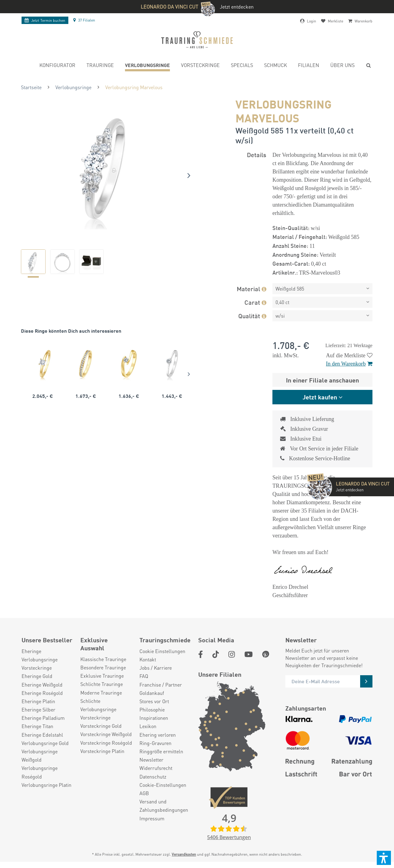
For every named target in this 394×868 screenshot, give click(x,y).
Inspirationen (154, 718)
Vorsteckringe (37, 668)
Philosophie (152, 709)
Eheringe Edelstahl (42, 735)
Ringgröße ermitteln (161, 751)
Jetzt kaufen (320, 397)
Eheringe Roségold (42, 693)
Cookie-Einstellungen (163, 785)
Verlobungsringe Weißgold (40, 755)
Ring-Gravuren (155, 743)
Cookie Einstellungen (162, 651)
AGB (144, 793)
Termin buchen (45, 20)
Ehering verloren (158, 735)
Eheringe (31, 651)
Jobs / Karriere (156, 668)
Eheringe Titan (37, 726)
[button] (384, 858)
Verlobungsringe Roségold (40, 772)
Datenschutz (153, 777)
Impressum (152, 818)
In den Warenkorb (349, 364)
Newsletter (151, 760)
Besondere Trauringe (103, 667)
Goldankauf (152, 693)
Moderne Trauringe (101, 693)
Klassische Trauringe (103, 659)
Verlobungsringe (40, 659)
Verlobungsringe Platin (46, 785)
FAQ (144, 676)
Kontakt (148, 659)
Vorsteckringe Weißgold (106, 734)
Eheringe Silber (38, 709)
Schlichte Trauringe (102, 684)
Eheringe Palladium (43, 718)
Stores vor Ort (154, 701)
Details (257, 155)
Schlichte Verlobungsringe (98, 705)
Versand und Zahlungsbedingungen (164, 806)
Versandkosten (184, 854)
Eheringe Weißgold (42, 685)
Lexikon (148, 726)
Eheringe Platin (38, 701)
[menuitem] (57, 66)
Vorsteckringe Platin (102, 751)
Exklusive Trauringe (102, 676)
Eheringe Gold (37, 676)
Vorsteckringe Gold (101, 726)
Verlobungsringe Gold (45, 743)
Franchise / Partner (161, 685)
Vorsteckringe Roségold (106, 743)
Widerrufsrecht (156, 768)
